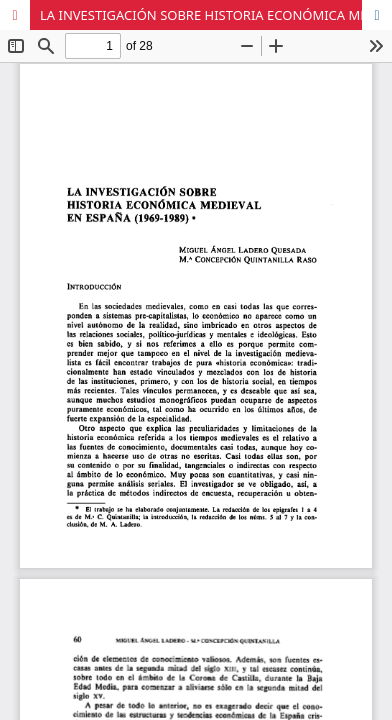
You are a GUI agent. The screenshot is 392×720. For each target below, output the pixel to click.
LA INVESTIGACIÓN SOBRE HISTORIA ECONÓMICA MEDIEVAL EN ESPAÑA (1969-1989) (216, 15)
